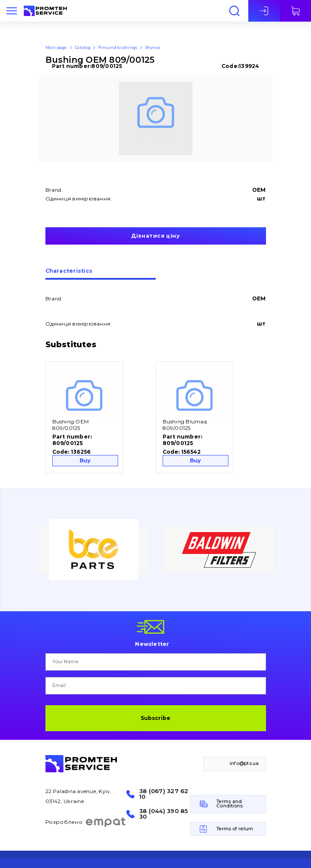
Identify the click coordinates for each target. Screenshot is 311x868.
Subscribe (155, 718)
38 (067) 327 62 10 (164, 794)
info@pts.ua (244, 763)
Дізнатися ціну (155, 236)
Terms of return (235, 829)
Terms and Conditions (229, 804)
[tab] (101, 274)
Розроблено (86, 822)
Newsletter (152, 644)
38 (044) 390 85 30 (164, 814)
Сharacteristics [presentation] (69, 271)
